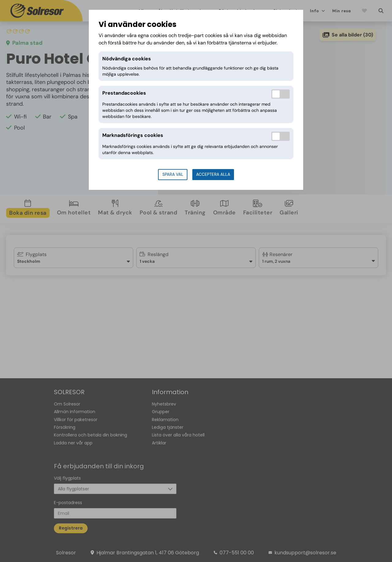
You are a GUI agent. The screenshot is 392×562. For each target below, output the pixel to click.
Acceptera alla (213, 174)
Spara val (173, 174)
